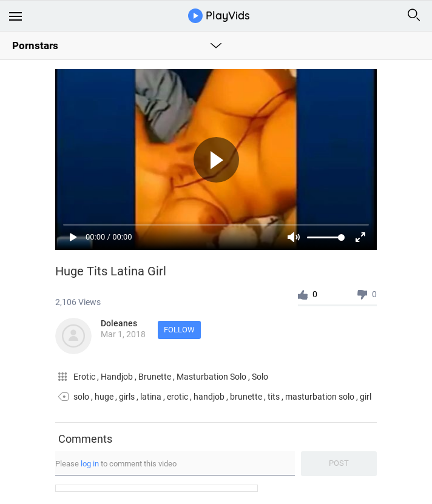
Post (339, 463)
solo (81, 397)
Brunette (156, 377)
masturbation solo (320, 397)
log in (90, 464)
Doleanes (119, 323)
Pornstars (35, 45)
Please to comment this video (116, 464)
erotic (177, 397)
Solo (260, 377)
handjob (209, 397)
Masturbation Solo (212, 377)
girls (127, 397)
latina (151, 397)
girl (366, 397)
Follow (179, 330)
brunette (246, 397)
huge (104, 397)
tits (274, 397)
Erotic (85, 377)
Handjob (118, 377)
